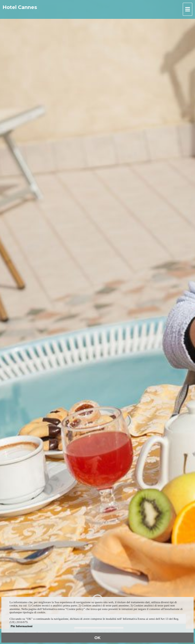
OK (98, 638)
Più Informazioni (21, 626)
